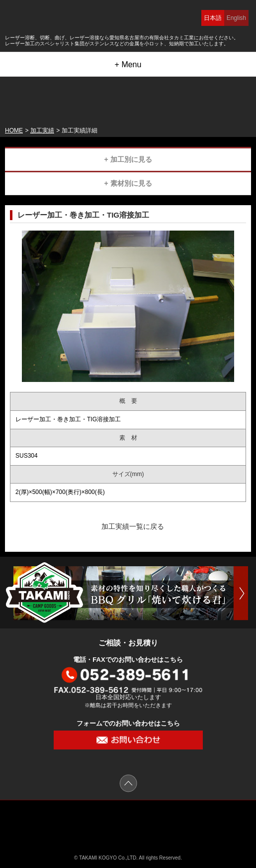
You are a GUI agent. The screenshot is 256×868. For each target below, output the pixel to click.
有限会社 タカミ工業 (128, 823)
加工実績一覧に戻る (133, 526)
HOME (14, 130)
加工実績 (42, 130)
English (236, 18)
